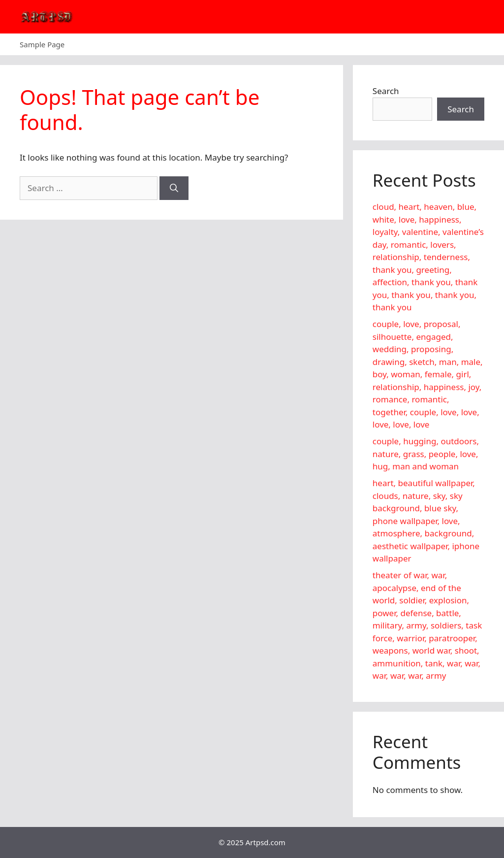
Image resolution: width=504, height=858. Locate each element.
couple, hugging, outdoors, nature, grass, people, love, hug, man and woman (426, 454)
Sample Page (42, 44)
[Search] (174, 188)
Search (386, 91)
